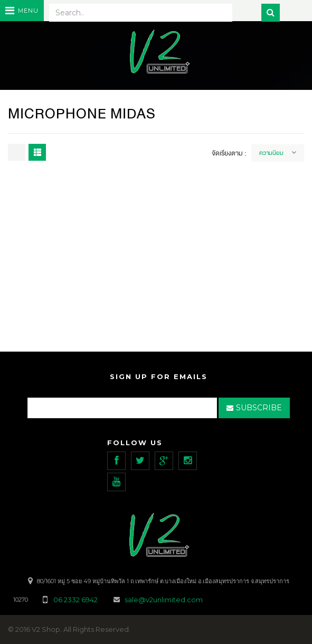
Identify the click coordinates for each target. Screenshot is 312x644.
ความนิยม (271, 153)
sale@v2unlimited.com (164, 600)
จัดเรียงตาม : (229, 153)
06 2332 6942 (76, 600)
